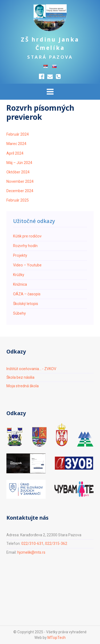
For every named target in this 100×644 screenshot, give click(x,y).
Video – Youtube (27, 265)
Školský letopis (26, 304)
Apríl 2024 (15, 153)
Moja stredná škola (23, 386)
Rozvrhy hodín (25, 246)
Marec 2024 (16, 144)
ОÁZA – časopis (27, 294)
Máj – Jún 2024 (19, 163)
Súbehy (19, 313)
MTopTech (57, 638)
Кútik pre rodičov (27, 236)
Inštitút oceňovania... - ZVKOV (31, 369)
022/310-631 (32, 544)
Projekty (20, 255)
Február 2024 (18, 134)
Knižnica (20, 284)
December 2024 (20, 191)
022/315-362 (56, 544)
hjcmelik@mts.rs (31, 552)
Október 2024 (18, 172)
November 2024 (20, 181)
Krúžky (19, 275)
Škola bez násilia (20, 377)
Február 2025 (18, 200)
